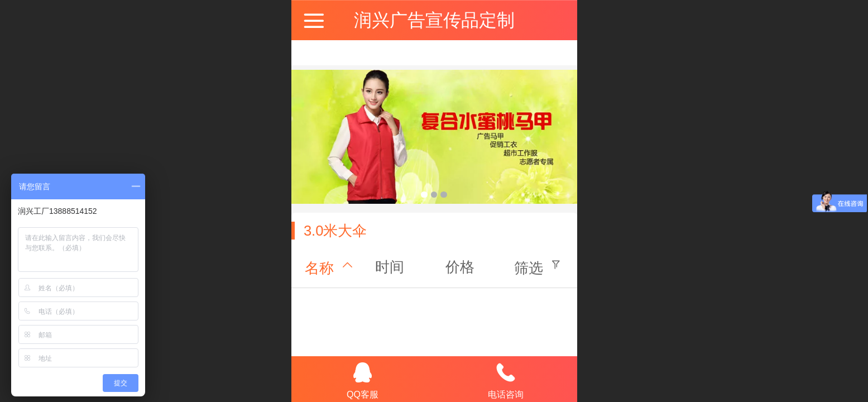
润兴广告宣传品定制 (434, 20)
